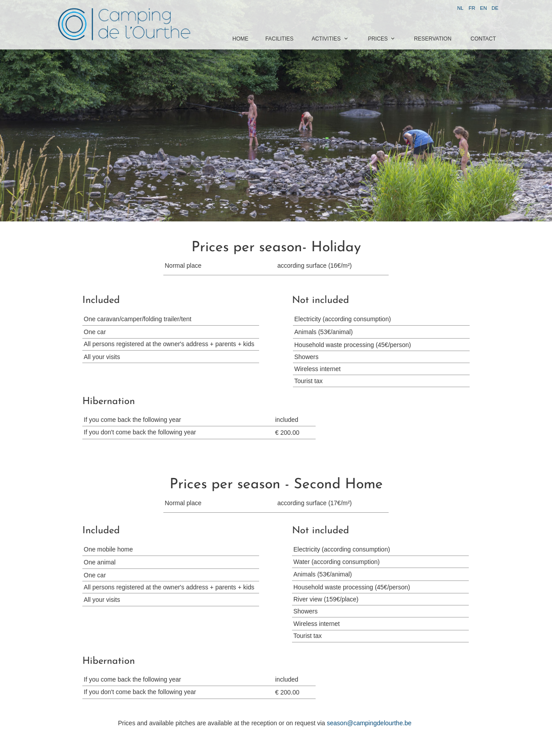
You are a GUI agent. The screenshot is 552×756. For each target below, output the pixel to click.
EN (483, 8)
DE (495, 8)
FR (472, 8)
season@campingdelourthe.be (369, 723)
